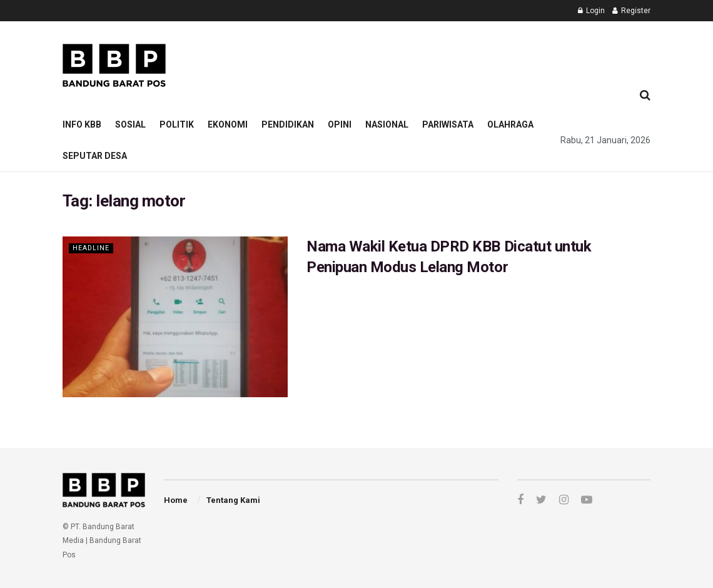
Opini (340, 124)
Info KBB (82, 124)
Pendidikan (288, 124)
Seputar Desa (95, 156)
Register (631, 11)
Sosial (130, 124)
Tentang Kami (233, 500)
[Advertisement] (414, 48)
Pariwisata (448, 124)
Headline (91, 248)
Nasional (387, 124)
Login (591, 11)
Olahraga (510, 124)
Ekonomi (228, 124)
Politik (177, 124)
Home (176, 500)
